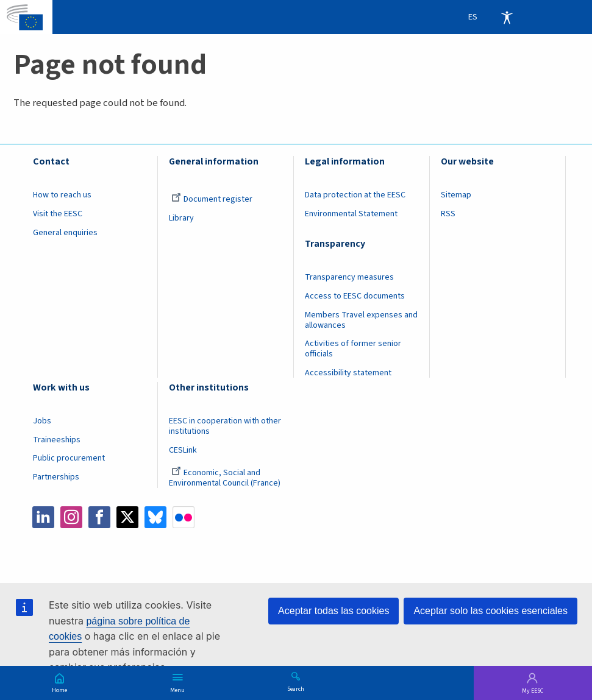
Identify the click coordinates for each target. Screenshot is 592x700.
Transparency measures (349, 277)
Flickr (184, 517)
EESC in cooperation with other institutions (225, 426)
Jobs (42, 421)
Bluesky (155, 517)
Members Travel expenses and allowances (361, 320)
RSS (448, 214)
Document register (212, 199)
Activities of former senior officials (353, 349)
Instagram (71, 517)
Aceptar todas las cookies (333, 611)
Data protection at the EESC (355, 195)
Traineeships (57, 440)
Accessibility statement (348, 373)
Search (296, 688)
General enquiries (65, 233)
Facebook (99, 517)
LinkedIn (43, 517)
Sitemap (456, 195)
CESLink (183, 450)
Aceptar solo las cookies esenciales (490, 611)
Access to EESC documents (355, 296)
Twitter (127, 517)
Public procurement (69, 458)
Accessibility (507, 17)
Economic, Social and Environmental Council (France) (226, 478)
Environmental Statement (351, 214)
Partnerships (56, 477)
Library (181, 218)
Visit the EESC (58, 214)
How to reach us (62, 195)
